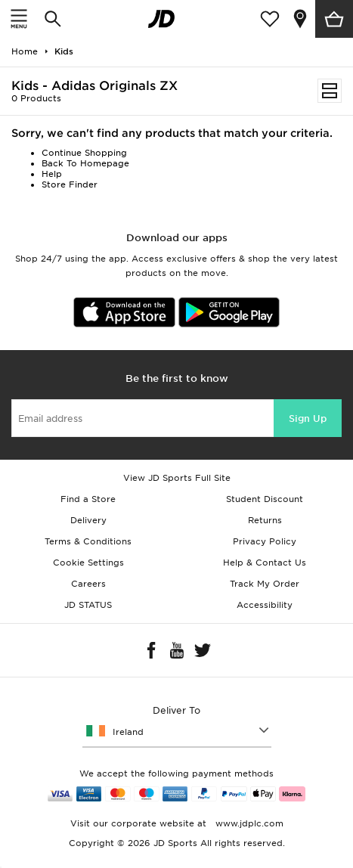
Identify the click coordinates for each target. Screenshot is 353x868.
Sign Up (308, 418)
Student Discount (265, 499)
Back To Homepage (85, 163)
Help (52, 174)
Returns (265, 520)
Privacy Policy (265, 541)
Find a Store (88, 499)
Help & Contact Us (265, 563)
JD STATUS (88, 605)
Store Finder (70, 184)
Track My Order (265, 584)
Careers (88, 584)
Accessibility (265, 605)
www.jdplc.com (248, 823)
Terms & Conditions (88, 541)
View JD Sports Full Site (177, 478)
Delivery (88, 520)
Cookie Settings (88, 563)
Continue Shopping (84, 153)
